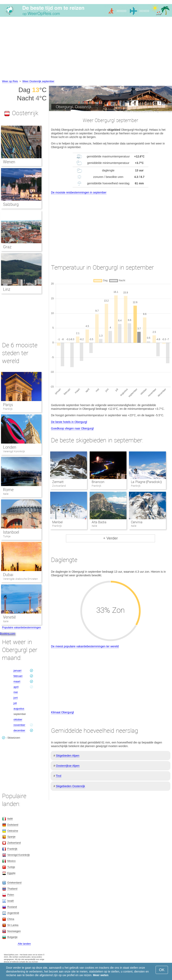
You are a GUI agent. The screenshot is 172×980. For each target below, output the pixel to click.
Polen (11, 895)
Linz (7, 289)
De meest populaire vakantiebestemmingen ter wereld (85, 646)
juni (16, 698)
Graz (7, 247)
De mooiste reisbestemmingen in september (79, 192)
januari (18, 670)
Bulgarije (12, 937)
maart (17, 681)
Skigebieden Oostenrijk (70, 786)
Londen (10, 447)
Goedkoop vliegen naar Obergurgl (72, 428)
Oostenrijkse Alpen (68, 766)
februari (18, 676)
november (19, 725)
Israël (11, 901)
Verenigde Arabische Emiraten (20, 579)
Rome (8, 490)
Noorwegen (14, 931)
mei (16, 692)
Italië (6, 494)
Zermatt (58, 482)
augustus (19, 709)
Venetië (9, 617)
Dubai (8, 575)
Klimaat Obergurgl (62, 712)
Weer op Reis (10, 81)
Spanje (11, 837)
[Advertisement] (86, 49)
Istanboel (11, 532)
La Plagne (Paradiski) (146, 482)
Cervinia (137, 522)
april (16, 687)
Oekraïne (13, 831)
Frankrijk (8, 409)
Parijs (8, 405)
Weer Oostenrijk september (38, 81)
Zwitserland (14, 843)
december (19, 730)
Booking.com (8, 633)
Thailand (12, 889)
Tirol (59, 776)
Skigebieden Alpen (68, 756)
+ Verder (110, 538)
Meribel (57, 522)
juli (15, 703)
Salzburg (11, 204)
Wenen (9, 162)
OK (162, 970)
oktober (18, 719)
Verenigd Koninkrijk (14, 451)
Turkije (7, 536)
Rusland (12, 907)
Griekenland (14, 883)
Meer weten (101, 975)
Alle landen (24, 944)
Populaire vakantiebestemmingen (21, 627)
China (11, 919)
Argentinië (13, 913)
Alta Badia (99, 522)
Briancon (98, 482)
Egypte (11, 873)
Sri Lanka (13, 925)
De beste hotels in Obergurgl (69, 422)
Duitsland (13, 825)
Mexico (11, 861)
